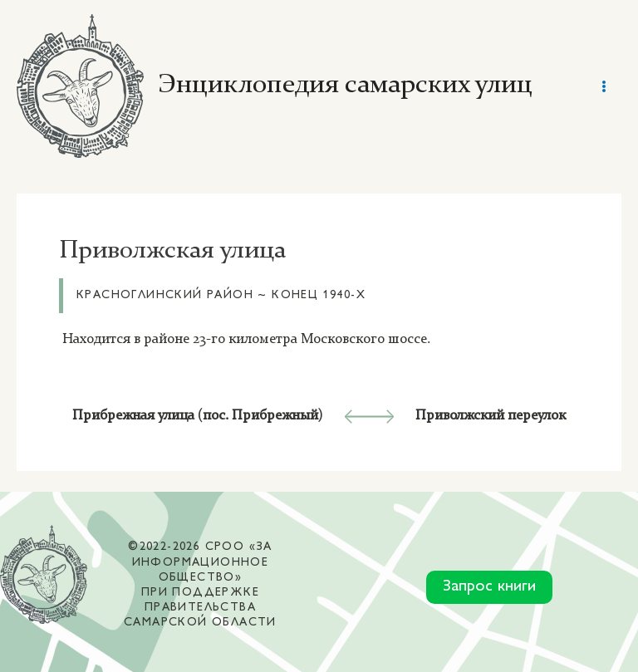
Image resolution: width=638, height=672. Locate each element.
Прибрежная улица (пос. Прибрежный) (198, 416)
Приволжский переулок (491, 416)
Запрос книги (489, 587)
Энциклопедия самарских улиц (345, 86)
